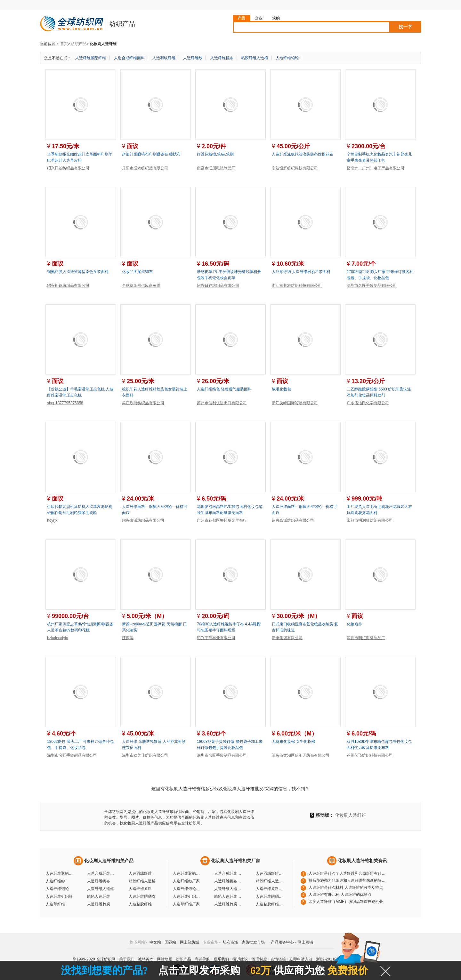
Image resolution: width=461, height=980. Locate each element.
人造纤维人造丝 (101, 889)
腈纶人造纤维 (99, 896)
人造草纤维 (55, 904)
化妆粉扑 (354, 624)
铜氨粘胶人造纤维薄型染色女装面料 (78, 272)
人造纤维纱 (193, 58)
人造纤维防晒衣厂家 (270, 896)
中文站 (155, 942)
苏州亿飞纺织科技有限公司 (370, 755)
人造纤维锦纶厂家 (187, 889)
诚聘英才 (146, 959)
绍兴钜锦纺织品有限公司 (68, 285)
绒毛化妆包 (281, 389)
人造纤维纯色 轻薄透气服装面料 (224, 389)
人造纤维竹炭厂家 (229, 904)
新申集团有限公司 (287, 638)
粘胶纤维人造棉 (255, 58)
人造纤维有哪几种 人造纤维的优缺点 (340, 895)
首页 (64, 44)
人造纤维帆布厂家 (229, 881)
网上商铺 (305, 942)
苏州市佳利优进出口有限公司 (222, 403)
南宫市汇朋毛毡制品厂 (216, 168)
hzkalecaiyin (57, 638)
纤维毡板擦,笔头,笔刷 (215, 154)
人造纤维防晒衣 (142, 896)
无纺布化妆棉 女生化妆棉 (293, 742)
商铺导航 (202, 959)
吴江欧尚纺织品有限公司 (143, 403)
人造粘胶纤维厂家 (270, 904)
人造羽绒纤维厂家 (270, 873)
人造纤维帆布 (222, 58)
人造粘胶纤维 (140, 904)
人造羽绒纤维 (164, 58)
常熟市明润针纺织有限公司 (370, 520)
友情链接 (278, 959)
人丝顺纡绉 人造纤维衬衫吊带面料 (301, 272)
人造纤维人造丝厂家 (229, 889)
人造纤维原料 (140, 889)
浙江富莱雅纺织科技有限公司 (297, 285)
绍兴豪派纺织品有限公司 (143, 520)
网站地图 (165, 959)
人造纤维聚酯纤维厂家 (187, 873)
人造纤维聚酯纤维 (91, 58)
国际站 (170, 942)
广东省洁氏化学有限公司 (368, 403)
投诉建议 (240, 959)
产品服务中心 (282, 942)
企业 (259, 18)
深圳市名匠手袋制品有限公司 (372, 285)
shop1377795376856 (65, 403)
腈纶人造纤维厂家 (229, 896)
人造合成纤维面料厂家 (229, 873)
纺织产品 (79, 44)
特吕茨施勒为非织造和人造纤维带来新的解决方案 (349, 880)
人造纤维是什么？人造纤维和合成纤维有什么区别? (349, 873)
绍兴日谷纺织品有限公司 (68, 168)
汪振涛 (128, 638)
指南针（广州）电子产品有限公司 (376, 168)
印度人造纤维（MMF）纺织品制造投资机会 (346, 902)
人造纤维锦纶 (287, 58)
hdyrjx (52, 520)
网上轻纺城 (190, 942)
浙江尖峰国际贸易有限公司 (295, 403)
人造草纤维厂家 (186, 904)
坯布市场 (230, 942)
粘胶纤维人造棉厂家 (270, 881)
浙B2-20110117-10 (332, 959)
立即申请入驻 (301, 959)
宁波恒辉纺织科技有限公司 (295, 168)
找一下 (405, 27)
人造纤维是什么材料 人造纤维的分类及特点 (346, 888)
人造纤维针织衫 (59, 896)
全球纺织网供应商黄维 (141, 285)
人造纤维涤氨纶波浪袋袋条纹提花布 (303, 154)
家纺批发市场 (253, 942)
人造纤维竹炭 (99, 904)
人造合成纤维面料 (129, 58)
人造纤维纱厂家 (186, 881)
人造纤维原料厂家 (270, 889)
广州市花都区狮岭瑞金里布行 (222, 520)
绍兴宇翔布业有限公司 (216, 638)
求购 (276, 18)
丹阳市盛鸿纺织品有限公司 (145, 168)
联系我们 (221, 959)
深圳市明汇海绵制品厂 (366, 638)
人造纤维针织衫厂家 (187, 896)
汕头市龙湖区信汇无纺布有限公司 (301, 755)
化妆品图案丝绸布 (137, 272)
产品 (241, 18)
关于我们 (127, 959)
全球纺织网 (106, 959)
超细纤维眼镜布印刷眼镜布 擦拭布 (151, 154)
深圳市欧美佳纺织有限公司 (145, 755)
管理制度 (259, 959)
